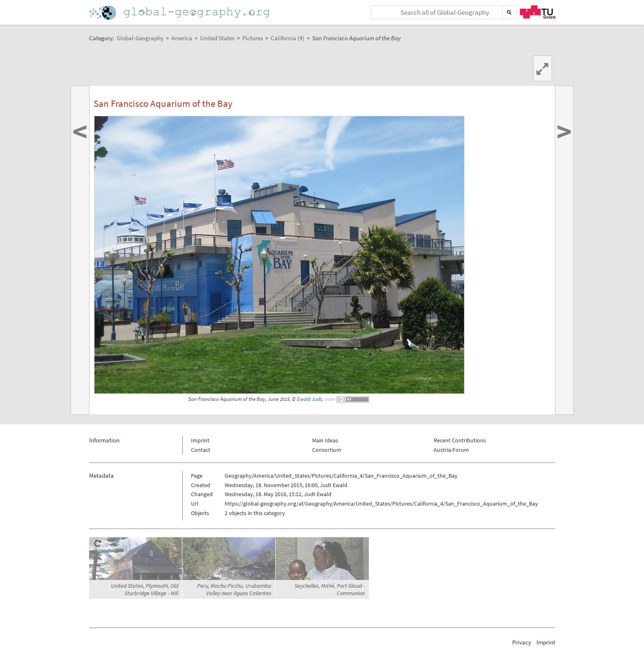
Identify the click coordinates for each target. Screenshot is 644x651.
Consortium (327, 450)
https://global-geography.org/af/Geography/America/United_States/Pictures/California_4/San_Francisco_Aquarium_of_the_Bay (381, 504)
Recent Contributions (460, 440)
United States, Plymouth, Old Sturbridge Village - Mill (145, 589)
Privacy (522, 642)
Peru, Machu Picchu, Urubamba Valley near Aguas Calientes (234, 589)
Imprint (200, 440)
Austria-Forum (451, 450)
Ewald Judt (309, 399)
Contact (201, 450)
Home (180, 13)
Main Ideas (325, 440)
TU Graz (538, 12)
